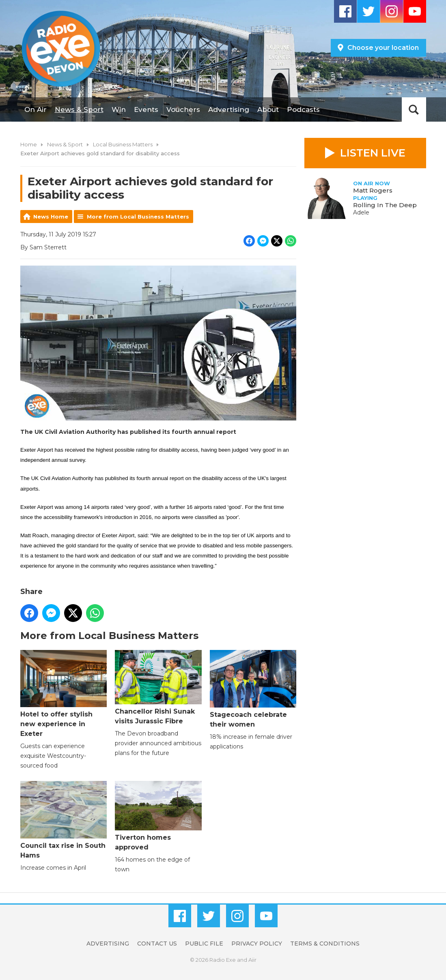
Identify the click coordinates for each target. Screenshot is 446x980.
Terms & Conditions (325, 944)
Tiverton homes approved (158, 816)
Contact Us (157, 944)
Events (146, 109)
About (268, 109)
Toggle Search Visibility (414, 109)
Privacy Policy (257, 944)
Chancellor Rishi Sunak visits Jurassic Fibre (158, 687)
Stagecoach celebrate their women (253, 689)
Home (29, 144)
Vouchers (183, 109)
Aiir (252, 960)
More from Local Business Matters (138, 217)
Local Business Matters (123, 144)
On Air (36, 109)
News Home (51, 217)
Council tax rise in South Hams (64, 820)
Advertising (229, 109)
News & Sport (79, 109)
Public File (204, 944)
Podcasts (303, 109)
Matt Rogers (373, 190)
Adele (361, 212)
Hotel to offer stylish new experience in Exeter (64, 694)
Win (119, 109)
